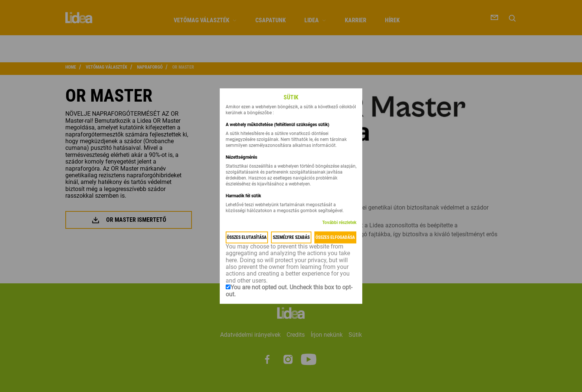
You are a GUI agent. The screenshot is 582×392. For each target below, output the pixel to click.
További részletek (339, 223)
